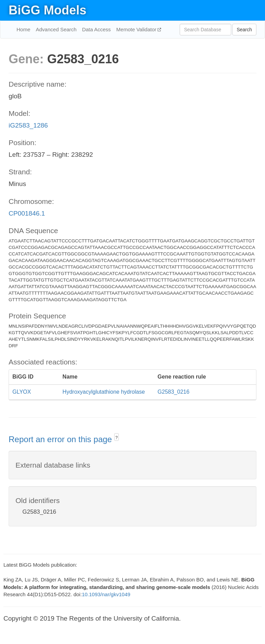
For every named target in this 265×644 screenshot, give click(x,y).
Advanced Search (56, 29)
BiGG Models (47, 10)
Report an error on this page (61, 439)
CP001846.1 (27, 213)
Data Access (96, 29)
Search (244, 30)
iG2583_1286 (28, 125)
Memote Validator (137, 29)
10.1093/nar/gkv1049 (106, 594)
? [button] (116, 438)
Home (23, 29)
